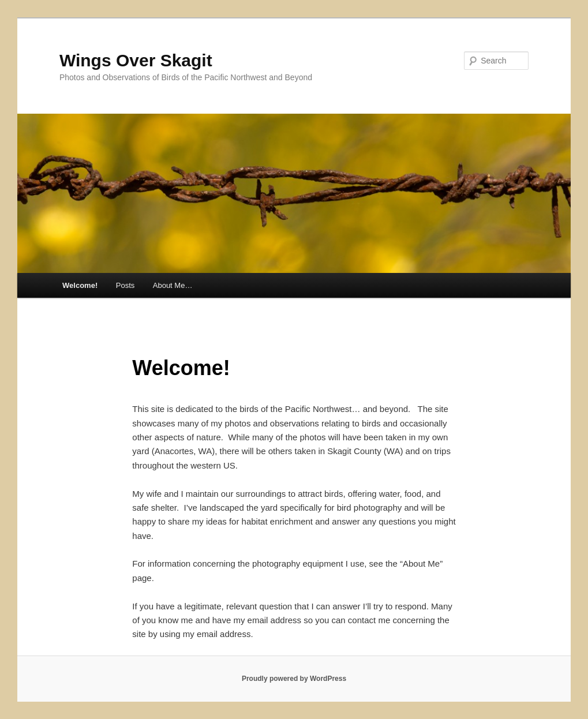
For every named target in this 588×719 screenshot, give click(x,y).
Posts (126, 285)
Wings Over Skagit (136, 60)
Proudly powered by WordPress (294, 679)
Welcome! (80, 285)
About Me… (173, 285)
